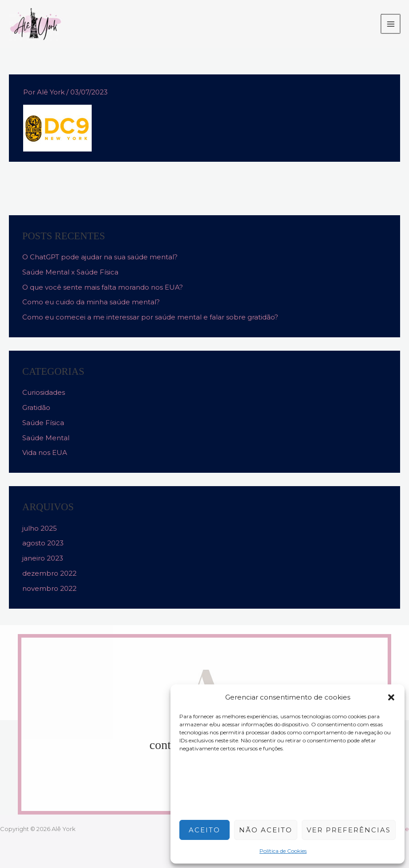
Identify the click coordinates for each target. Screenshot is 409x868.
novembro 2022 (49, 588)
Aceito (204, 830)
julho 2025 (40, 528)
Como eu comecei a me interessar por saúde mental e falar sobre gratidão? (150, 317)
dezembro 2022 (49, 573)
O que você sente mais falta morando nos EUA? (103, 287)
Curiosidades (44, 392)
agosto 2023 (43, 543)
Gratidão (36, 407)
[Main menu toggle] (391, 24)
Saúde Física (43, 423)
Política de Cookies (283, 851)
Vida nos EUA (45, 452)
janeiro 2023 (43, 558)
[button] (391, 697)
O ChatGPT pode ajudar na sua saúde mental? (100, 257)
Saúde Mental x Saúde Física (70, 272)
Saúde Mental (46, 438)
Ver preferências (349, 830)
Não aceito (266, 830)
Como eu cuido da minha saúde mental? (91, 302)
